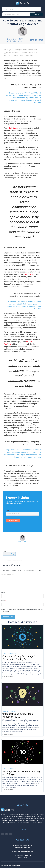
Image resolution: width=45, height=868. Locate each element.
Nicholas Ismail (36, 40)
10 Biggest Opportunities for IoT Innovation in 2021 (19, 716)
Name (4, 593)
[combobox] (22, 9)
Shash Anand (30, 274)
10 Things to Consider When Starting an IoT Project (21, 774)
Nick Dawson (14, 128)
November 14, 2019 (15, 39)
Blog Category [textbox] (9, 9)
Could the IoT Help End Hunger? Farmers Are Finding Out (19, 659)
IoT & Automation (15, 41)
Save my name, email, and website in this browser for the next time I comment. (23, 611)
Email (4, 601)
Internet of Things (9, 554)
